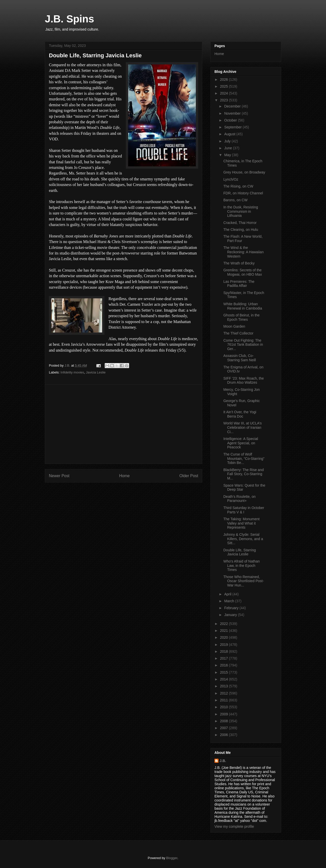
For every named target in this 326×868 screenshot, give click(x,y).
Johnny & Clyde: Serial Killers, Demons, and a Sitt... (243, 539)
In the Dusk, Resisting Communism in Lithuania (241, 211)
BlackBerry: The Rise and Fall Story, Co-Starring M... (243, 474)
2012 (225, 693)
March (230, 601)
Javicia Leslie (96, 372)
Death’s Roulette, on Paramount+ (240, 499)
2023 (225, 100)
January (231, 615)
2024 (225, 93)
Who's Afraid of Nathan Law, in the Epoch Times (242, 566)
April (228, 594)
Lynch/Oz (231, 179)
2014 (225, 679)
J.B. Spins (69, 19)
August (230, 134)
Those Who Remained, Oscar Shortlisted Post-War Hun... (244, 581)
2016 (225, 665)
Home (125, 476)
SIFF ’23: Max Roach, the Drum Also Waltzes (244, 380)
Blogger (172, 858)
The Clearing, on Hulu (241, 230)
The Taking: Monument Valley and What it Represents (241, 523)
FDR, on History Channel (243, 193)
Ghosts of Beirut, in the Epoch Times (241, 317)
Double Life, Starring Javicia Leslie (240, 552)
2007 (225, 728)
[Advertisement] (124, 424)
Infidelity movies (72, 372)
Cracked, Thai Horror (240, 223)
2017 (225, 658)
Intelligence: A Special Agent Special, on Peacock (241, 443)
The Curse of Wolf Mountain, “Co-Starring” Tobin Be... (244, 459)
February (232, 608)
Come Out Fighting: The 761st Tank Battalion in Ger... (243, 345)
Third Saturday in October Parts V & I (244, 510)
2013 (225, 686)
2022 (225, 624)
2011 (225, 700)
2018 (225, 651)
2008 (225, 721)
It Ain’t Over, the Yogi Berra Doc (240, 414)
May (228, 155)
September (233, 127)
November (233, 113)
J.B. (223, 761)
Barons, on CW (235, 200)
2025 (225, 86)
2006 (225, 735)
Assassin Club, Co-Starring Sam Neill (240, 358)
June (228, 148)
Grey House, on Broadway (244, 172)
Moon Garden (234, 326)
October (231, 120)
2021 (225, 631)
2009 (225, 714)
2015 (225, 672)
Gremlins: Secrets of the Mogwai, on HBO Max (243, 272)
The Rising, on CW (238, 186)
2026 (225, 79)
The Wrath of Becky (239, 263)
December (233, 106)
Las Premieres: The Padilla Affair (239, 284)
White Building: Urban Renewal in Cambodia (243, 306)
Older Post (189, 476)
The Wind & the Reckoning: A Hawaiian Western (243, 252)
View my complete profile (234, 826)
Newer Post (59, 476)
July (228, 141)
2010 (225, 707)
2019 (225, 645)
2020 (225, 637)
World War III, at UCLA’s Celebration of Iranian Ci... (242, 428)
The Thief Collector (238, 333)
